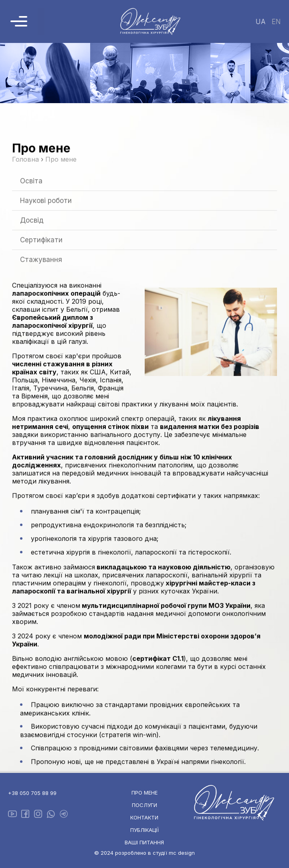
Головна (25, 200)
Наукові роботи (46, 241)
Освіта (31, 222)
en (276, 22)
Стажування (41, 300)
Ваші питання (144, 842)
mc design (182, 853)
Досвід (32, 261)
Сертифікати (41, 281)
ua (260, 22)
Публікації (144, 830)
